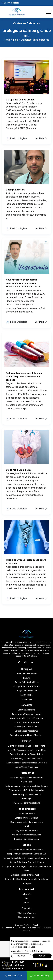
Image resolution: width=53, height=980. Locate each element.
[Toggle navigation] (48, 12)
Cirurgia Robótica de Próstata (26, 686)
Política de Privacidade (35, 951)
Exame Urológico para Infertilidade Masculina (27, 763)
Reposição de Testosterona (26, 839)
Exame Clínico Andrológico (26, 767)
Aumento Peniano (26, 814)
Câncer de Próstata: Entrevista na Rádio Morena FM (27, 858)
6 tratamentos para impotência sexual (26, 850)
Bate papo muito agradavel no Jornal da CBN (27, 854)
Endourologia (26, 699)
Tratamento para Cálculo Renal (27, 803)
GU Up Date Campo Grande (20, 100)
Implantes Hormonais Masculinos (26, 835)
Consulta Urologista (26, 710)
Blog (15, 40)
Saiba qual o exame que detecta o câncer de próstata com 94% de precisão (24, 377)
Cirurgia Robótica (15, 190)
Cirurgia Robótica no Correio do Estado (27, 862)
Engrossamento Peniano (27, 831)
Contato (26, 903)
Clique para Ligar (27, 917)
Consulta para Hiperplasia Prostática (26, 718)
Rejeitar (21, 956)
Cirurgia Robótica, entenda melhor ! (26, 875)
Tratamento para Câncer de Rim (26, 794)
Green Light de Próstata (26, 674)
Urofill (27, 826)
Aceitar (42, 956)
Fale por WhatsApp (27, 913)
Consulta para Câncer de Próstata (26, 714)
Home (7, 40)
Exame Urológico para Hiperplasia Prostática (26, 750)
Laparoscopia (26, 695)
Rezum (27, 678)
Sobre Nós (26, 894)
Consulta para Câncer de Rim (26, 722)
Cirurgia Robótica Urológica (27, 682)
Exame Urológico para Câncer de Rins (26, 754)
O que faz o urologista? (19, 470)
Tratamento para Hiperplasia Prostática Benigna (27, 786)
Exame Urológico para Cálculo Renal (27, 759)
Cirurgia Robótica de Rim (26, 691)
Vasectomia (27, 782)
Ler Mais (41, 138)
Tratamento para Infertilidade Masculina (27, 790)
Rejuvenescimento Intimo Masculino (27, 822)
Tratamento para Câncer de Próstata (26, 778)
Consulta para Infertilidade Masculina (27, 735)
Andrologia (26, 799)
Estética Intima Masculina (26, 818)
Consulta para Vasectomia (26, 731)
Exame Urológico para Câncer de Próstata (26, 746)
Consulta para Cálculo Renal (27, 727)
